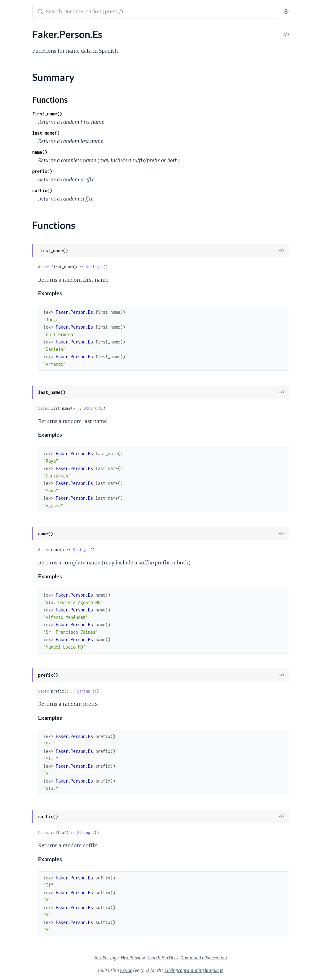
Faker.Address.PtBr (25, 93)
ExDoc (172, 970)
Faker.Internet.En (23, 561)
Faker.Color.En (20, 294)
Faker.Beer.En (19, 194)
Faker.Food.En (20, 469)
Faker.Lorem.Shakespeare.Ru (35, 645)
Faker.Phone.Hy (22, 774)
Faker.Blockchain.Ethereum (34, 210)
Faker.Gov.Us (19, 519)
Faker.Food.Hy (20, 478)
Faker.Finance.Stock (26, 453)
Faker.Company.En (24, 386)
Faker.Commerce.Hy (26, 361)
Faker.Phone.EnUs (24, 766)
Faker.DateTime (22, 419)
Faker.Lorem (18, 620)
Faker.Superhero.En (25, 891)
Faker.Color (17, 277)
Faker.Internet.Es (23, 570)
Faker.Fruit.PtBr (22, 503)
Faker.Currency (21, 402)
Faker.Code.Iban (22, 269)
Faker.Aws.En (19, 152)
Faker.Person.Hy (22, 733)
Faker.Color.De (20, 285)
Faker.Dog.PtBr (21, 427)
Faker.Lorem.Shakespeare (32, 628)
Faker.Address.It (22, 85)
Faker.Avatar (18, 143)
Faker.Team (16, 900)
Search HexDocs (209, 958)
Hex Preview (179, 958)
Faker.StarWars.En (24, 866)
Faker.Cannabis (21, 219)
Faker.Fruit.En (20, 494)
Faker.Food (16, 461)
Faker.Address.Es (23, 68)
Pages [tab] (11, 31)
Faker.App (15, 135)
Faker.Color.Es (20, 302)
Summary (20, 706)
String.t (174, 267)
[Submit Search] (119, 12)
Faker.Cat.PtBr (20, 252)
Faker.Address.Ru (23, 102)
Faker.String (17, 875)
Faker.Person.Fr (21, 724)
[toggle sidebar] (86, 12)
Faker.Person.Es (22, 695)
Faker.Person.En (22, 686)
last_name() (125, 133)
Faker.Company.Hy (25, 394)
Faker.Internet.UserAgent (32, 611)
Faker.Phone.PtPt (23, 791)
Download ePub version (250, 958)
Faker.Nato (16, 670)
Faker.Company (21, 377)
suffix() (121, 190)
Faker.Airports (20, 110)
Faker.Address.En (23, 60)
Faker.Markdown (23, 653)
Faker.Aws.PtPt (21, 177)
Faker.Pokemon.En (24, 825)
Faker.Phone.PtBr (23, 783)
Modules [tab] (35, 31)
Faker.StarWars (21, 858)
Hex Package (153, 958)
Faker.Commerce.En (26, 352)
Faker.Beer (16, 185)
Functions (21, 713)
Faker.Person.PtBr (24, 749)
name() (119, 152)
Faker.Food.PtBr (22, 486)
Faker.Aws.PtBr (21, 168)
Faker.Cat (15, 235)
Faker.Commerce (23, 344)
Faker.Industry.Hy (24, 544)
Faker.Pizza (17, 799)
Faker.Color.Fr (20, 311)
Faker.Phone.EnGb (24, 758)
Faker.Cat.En (18, 244)
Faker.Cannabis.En (24, 227)
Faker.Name (17, 661)
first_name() (126, 114)
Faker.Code (17, 260)
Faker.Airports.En (23, 118)
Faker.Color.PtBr (22, 336)
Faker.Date (16, 411)
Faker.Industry (20, 528)
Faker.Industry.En (23, 536)
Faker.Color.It (19, 327)
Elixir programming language (240, 970)
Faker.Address (20, 52)
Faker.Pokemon (21, 808)
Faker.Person (19, 678)
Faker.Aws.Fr (18, 160)
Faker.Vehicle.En (22, 950)
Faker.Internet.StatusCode (33, 603)
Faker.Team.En (20, 908)
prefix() (121, 171)
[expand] (87, 43)
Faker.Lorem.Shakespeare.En (35, 636)
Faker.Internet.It (22, 586)
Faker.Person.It (21, 741)
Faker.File (15, 436)
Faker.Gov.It (18, 511)
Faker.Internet (20, 553)
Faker (12, 8)
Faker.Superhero (22, 883)
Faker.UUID (17, 925)
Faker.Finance (19, 444)
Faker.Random (20, 841)
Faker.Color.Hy (20, 319)
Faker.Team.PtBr (22, 916)
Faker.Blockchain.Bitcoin (31, 202)
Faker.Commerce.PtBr (28, 369)
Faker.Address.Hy (23, 77)
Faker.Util (15, 933)
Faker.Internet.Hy (23, 578)
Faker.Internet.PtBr (25, 595)
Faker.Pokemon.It (23, 833)
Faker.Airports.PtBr (25, 127)
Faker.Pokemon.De (25, 816)
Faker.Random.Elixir (26, 850)
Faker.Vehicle (19, 941)
